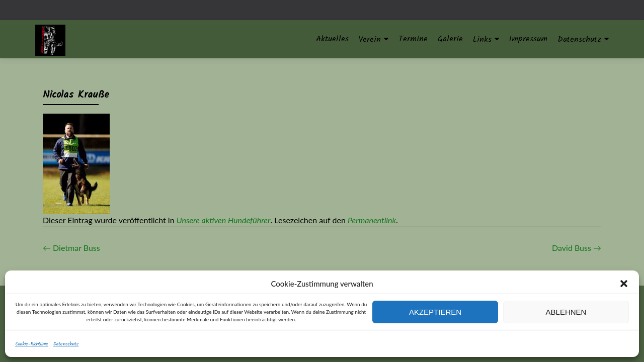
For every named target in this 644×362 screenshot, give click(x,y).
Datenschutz (66, 344)
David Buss (577, 248)
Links (482, 39)
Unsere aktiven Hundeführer (224, 220)
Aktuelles (332, 39)
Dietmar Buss (71, 248)
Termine (413, 39)
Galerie (450, 39)
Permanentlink (372, 220)
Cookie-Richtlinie (32, 344)
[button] (624, 284)
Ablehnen (566, 312)
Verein (370, 39)
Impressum (528, 39)
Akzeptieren (435, 312)
